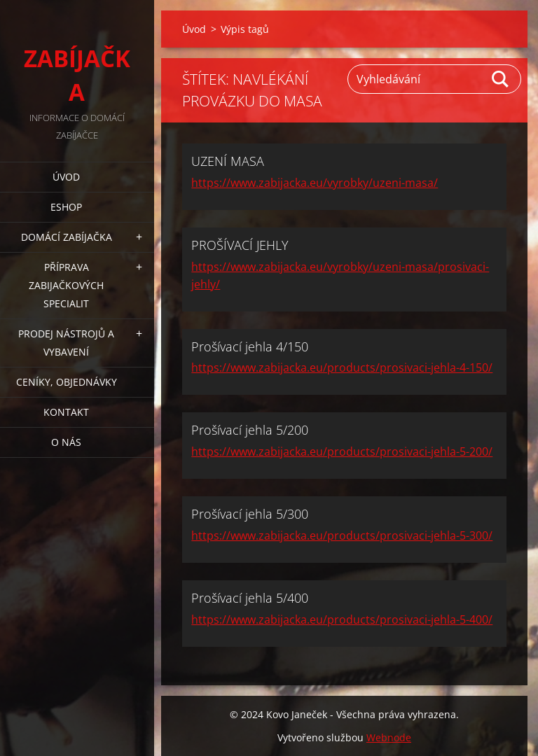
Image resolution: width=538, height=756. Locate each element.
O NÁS (66, 442)
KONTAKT (66, 412)
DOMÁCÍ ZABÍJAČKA (67, 237)
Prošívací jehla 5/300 (250, 514)
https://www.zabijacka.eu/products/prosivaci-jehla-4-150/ (342, 367)
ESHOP (66, 207)
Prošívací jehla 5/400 (250, 598)
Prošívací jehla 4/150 (250, 346)
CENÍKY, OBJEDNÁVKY (67, 382)
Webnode (389, 737)
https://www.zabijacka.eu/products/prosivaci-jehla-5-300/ (342, 535)
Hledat (501, 79)
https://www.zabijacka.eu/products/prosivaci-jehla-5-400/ (342, 619)
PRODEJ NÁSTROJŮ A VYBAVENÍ (66, 343)
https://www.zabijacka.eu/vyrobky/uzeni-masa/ (315, 183)
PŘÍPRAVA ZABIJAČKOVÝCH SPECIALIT (66, 285)
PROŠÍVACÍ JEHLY (240, 245)
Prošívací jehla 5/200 (250, 430)
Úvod (66, 177)
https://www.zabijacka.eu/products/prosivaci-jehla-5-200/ (342, 451)
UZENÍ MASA (228, 161)
